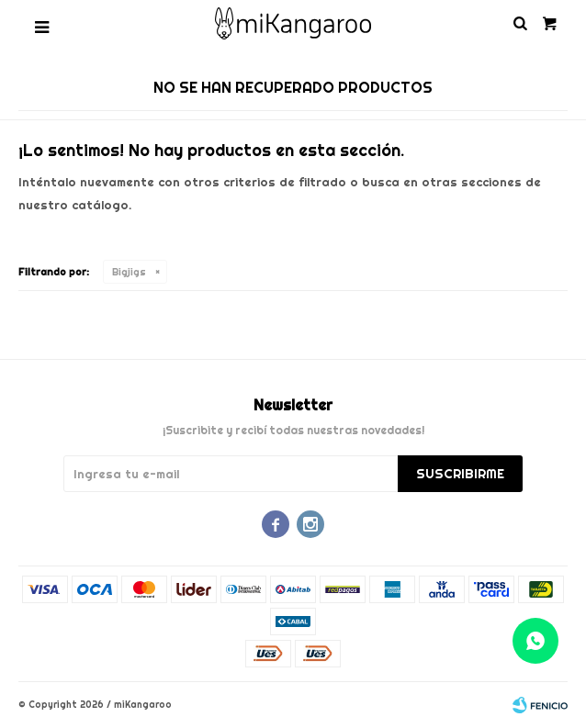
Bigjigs (129, 272)
